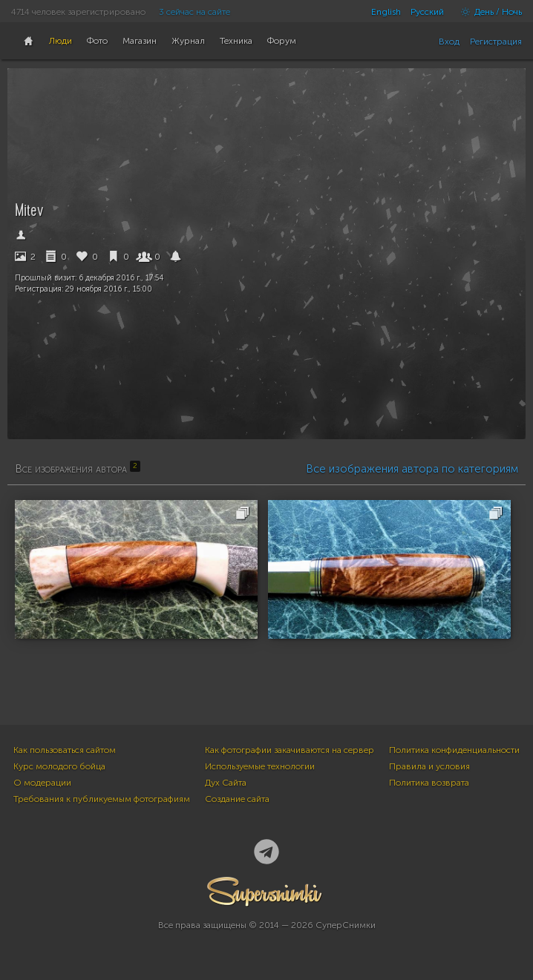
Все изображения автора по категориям (412, 469)
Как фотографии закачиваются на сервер (290, 750)
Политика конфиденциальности (454, 750)
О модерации (42, 783)
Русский (427, 12)
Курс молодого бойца (59, 766)
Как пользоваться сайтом (65, 750)
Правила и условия (429, 766)
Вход (449, 42)
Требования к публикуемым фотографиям (102, 799)
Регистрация (496, 42)
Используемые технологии (260, 766)
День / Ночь (488, 12)
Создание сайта (237, 799)
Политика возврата (429, 783)
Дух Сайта (226, 783)
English (386, 12)
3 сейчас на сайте (194, 12)
